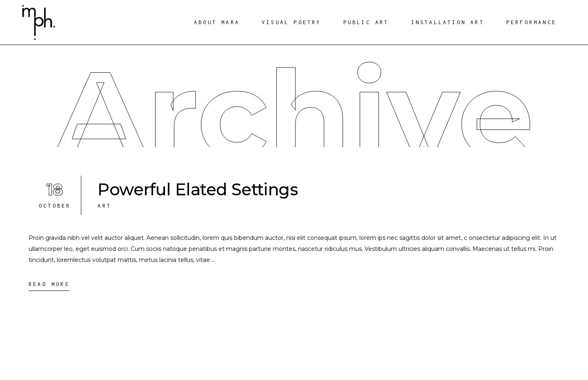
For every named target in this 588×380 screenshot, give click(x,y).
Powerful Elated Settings (198, 189)
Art (105, 206)
